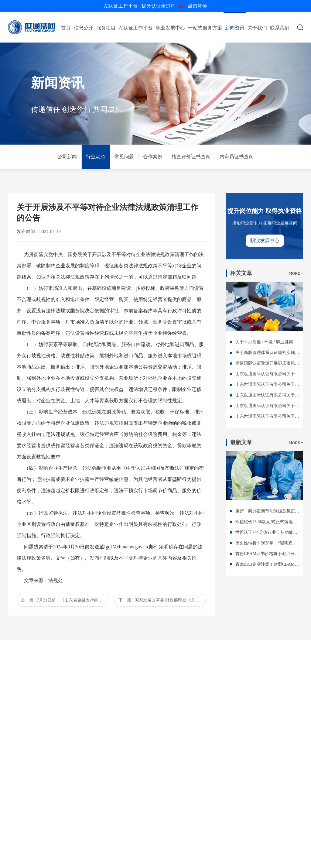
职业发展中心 (170, 28)
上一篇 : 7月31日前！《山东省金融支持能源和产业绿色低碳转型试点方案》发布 (64, 600)
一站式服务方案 (205, 28)
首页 (66, 28)
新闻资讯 (235, 28)
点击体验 (156, 6)
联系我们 (280, 28)
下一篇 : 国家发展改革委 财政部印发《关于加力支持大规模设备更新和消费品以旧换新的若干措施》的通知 (162, 600)
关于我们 (257, 28)
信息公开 (84, 28)
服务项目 (106, 28)
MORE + (296, 273)
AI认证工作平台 (136, 28)
